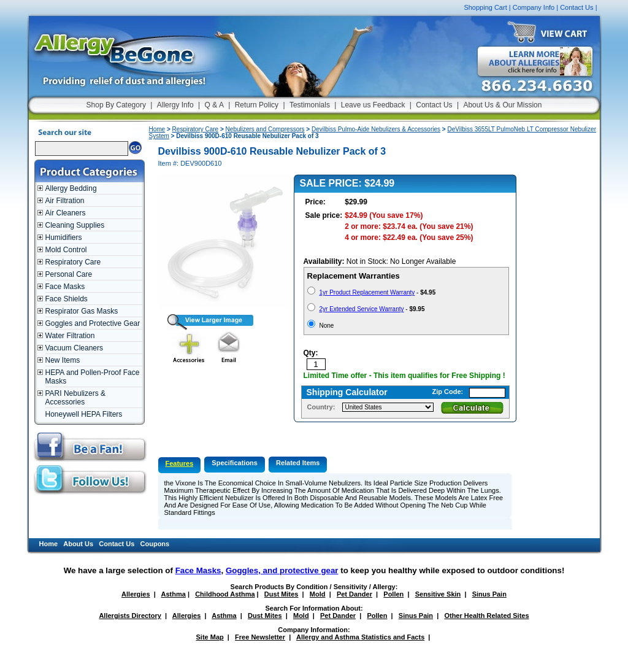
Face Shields (67, 299)
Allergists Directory (130, 616)
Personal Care (69, 274)
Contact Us (576, 7)
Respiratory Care (73, 262)
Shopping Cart (485, 7)
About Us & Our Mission (502, 105)
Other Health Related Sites (486, 616)
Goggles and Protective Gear (93, 323)
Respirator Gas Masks (82, 311)
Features (180, 463)
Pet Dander (354, 594)
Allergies (136, 594)
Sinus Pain (489, 594)
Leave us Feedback (373, 105)
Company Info (534, 7)
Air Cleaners (66, 213)
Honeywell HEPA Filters (84, 414)
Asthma (174, 594)
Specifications (235, 463)
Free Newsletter (260, 637)
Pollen (393, 594)
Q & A (214, 105)
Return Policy (257, 105)
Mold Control (66, 250)
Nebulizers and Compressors (265, 129)
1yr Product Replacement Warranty (367, 292)
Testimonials (310, 105)
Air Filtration (65, 201)
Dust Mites (281, 594)
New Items (63, 360)
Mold (318, 594)
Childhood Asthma (225, 594)
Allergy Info (175, 105)
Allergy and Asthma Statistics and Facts (360, 637)
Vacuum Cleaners (75, 348)
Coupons (155, 544)
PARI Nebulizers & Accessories (75, 398)
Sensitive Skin (438, 594)
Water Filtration (70, 336)
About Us (78, 544)
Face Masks (65, 287)
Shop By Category (116, 105)
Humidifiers (64, 238)
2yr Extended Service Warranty (362, 309)
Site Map (210, 637)
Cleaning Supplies (75, 225)
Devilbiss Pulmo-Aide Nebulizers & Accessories (376, 129)
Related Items (298, 463)
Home (157, 129)
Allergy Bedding (71, 188)
